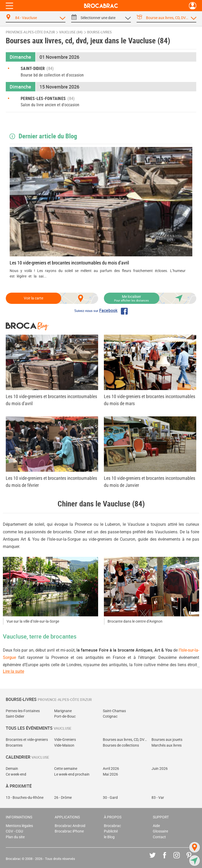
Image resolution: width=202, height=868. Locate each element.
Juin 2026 (160, 769)
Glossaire (160, 831)
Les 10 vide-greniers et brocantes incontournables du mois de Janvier (150, 482)
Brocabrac (112, 826)
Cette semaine (66, 769)
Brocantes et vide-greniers (27, 740)
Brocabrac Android (70, 826)
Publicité (111, 831)
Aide (156, 826)
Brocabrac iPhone (69, 831)
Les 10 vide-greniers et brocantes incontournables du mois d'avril (69, 263)
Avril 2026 (111, 769)
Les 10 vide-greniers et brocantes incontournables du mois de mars (150, 400)
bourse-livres (99, 32)
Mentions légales (19, 826)
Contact (159, 837)
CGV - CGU (14, 831)
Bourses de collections (121, 745)
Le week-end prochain (72, 774)
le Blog (109, 837)
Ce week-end (16, 774)
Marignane (63, 711)
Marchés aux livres (167, 745)
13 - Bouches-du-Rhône (25, 798)
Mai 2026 (110, 774)
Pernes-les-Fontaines (23, 711)
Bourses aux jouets (167, 740)
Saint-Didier (15, 716)
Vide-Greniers (65, 740)
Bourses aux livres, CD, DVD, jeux (125, 740)
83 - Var (158, 798)
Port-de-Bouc (65, 716)
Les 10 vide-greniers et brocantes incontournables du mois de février (51, 482)
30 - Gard (110, 798)
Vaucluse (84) (71, 32)
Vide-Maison (64, 745)
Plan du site (15, 837)
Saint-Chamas (114, 711)
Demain (12, 769)
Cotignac (110, 716)
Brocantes (14, 745)
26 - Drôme (63, 798)
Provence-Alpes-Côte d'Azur (30, 32)
